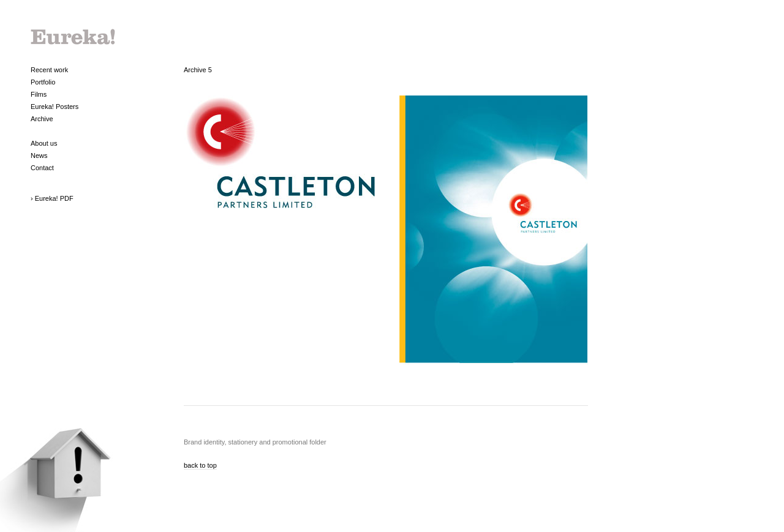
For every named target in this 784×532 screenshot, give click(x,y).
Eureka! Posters (55, 107)
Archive (42, 119)
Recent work (49, 70)
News (39, 155)
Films (39, 94)
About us (44, 143)
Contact (42, 168)
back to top (200, 465)
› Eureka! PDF (52, 198)
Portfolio (43, 82)
